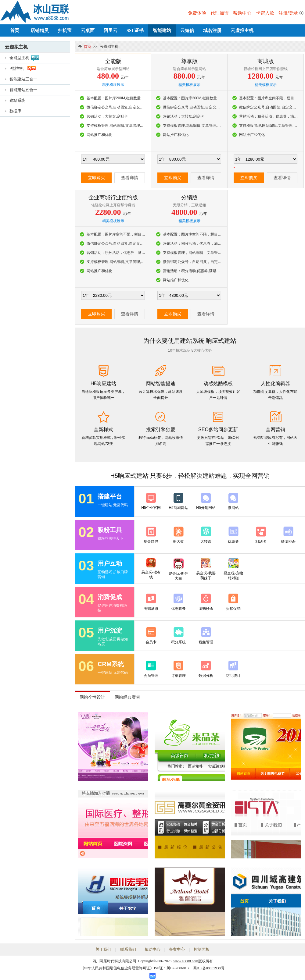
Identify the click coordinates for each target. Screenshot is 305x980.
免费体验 (197, 13)
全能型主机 (19, 58)
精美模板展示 (113, 85)
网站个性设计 (92, 697)
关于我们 (103, 949)
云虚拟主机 (242, 30)
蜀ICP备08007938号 (209, 968)
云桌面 (88, 30)
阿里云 (111, 30)
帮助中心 (242, 13)
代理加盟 (220, 13)
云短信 (187, 30)
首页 (15, 30)
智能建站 (162, 30)
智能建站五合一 (23, 90)
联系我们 (128, 949)
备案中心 (177, 949)
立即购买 (96, 178)
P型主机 (17, 68)
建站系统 (17, 100)
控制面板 (202, 949)
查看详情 (130, 178)
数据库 (15, 111)
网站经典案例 (127, 697)
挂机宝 (65, 30)
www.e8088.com (186, 961)
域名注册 (212, 30)
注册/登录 (288, 13)
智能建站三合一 (23, 79)
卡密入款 (265, 13)
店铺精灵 (40, 30)
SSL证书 (135, 30)
